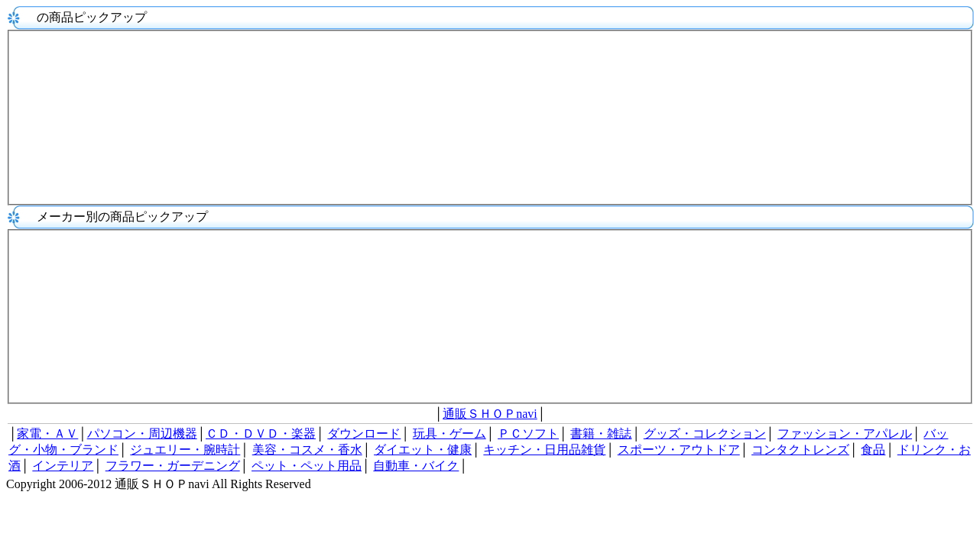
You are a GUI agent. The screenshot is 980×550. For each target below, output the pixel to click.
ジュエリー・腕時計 (185, 450)
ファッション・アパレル (845, 434)
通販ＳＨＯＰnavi (490, 414)
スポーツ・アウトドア (679, 450)
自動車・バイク (416, 466)
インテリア (63, 466)
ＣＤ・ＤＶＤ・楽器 (261, 434)
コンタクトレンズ (800, 450)
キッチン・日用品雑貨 (544, 450)
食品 (873, 450)
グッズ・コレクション (705, 434)
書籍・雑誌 (601, 434)
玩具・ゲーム (449, 434)
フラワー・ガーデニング (173, 466)
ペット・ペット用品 (307, 466)
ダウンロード (364, 434)
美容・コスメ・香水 (307, 450)
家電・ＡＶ (47, 434)
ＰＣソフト (528, 434)
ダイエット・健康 (423, 450)
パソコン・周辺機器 (142, 434)
